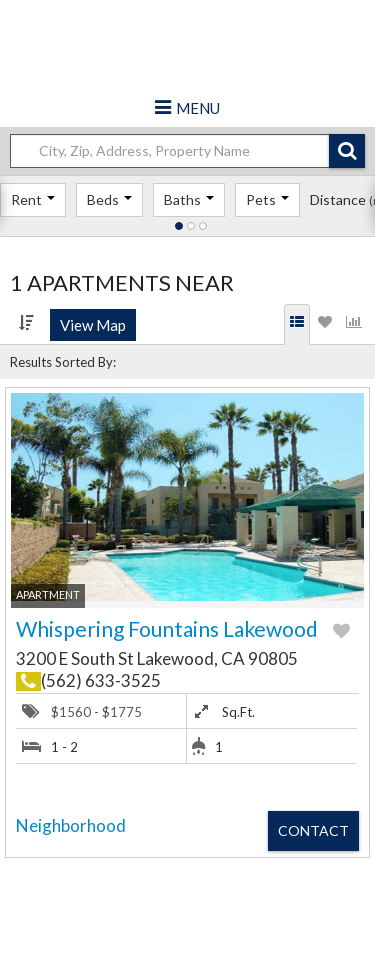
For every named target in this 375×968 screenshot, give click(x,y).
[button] (347, 151)
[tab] (298, 324)
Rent (33, 199)
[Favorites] (325, 324)
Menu (198, 108)
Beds (109, 199)
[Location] (178, 151)
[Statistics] (354, 324)
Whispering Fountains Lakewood (167, 628)
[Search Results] (297, 324)
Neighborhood (71, 825)
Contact (313, 830)
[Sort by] (26, 322)
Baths (189, 199)
